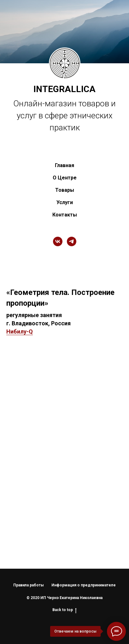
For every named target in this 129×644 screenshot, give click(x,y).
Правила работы (29, 585)
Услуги (65, 202)
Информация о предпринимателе (84, 585)
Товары (65, 190)
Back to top (64, 610)
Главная (64, 165)
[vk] (58, 241)
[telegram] (72, 241)
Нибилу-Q (20, 331)
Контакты (65, 215)
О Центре (65, 178)
